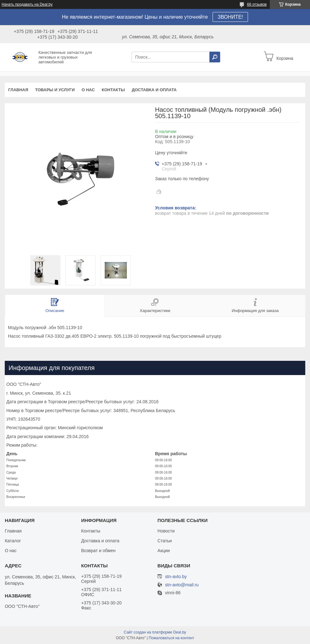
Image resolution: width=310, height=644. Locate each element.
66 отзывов (257, 4)
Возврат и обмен (98, 551)
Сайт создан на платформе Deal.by (155, 632)
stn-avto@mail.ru (182, 585)
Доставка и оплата (154, 90)
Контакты (113, 90)
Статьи (165, 541)
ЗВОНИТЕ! (230, 17)
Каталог (13, 541)
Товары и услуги (55, 90)
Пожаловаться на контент (171, 638)
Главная (18, 90)
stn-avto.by (176, 577)
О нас (88, 90)
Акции (164, 551)
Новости (166, 531)
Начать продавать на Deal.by (27, 4)
